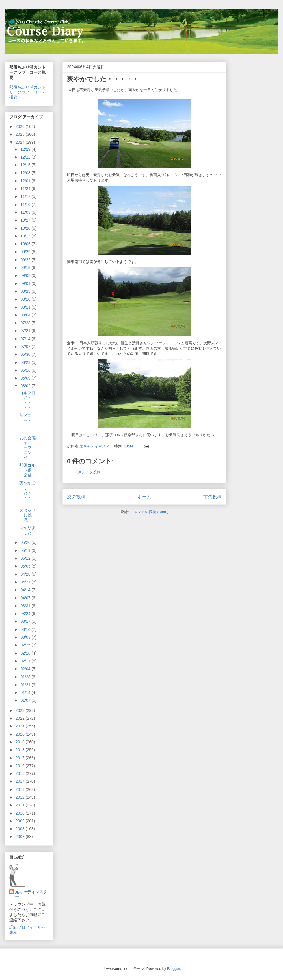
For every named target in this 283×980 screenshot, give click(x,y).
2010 (21, 813)
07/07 (26, 347)
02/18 (26, 653)
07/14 (26, 339)
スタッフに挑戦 (27, 515)
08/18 (26, 299)
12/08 (26, 173)
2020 (21, 734)
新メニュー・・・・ (27, 423)
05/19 (26, 550)
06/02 (26, 386)
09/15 (26, 268)
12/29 (26, 149)
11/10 (26, 205)
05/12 (26, 558)
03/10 (26, 629)
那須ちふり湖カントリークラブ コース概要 (27, 92)
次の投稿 (76, 497)
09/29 (26, 252)
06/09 (26, 378)
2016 (21, 766)
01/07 (26, 700)
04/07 (26, 598)
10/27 (26, 220)
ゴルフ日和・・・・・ (27, 400)
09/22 (26, 260)
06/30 (26, 354)
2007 (21, 837)
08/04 (26, 315)
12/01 (26, 181)
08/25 (26, 291)
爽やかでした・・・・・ (27, 492)
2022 (21, 718)
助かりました (27, 530)
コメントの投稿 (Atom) (149, 512)
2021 (21, 726)
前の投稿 (213, 497)
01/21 (26, 685)
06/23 (26, 362)
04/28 (26, 574)
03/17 (26, 621)
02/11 (26, 661)
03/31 (26, 606)
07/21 (26, 331)
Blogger (174, 969)
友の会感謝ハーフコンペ (27, 448)
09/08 (26, 275)
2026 (21, 126)
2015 (21, 773)
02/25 (26, 645)
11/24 (26, 189)
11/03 (26, 212)
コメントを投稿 (87, 472)
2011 (21, 805)
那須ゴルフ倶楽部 (27, 470)
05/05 (26, 566)
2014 (21, 781)
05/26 (26, 542)
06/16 (26, 370)
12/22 (26, 157)
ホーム (144, 497)
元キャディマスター (31, 894)
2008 (21, 829)
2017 (21, 758)
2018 (21, 750)
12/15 (26, 165)
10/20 (26, 228)
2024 (21, 142)
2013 (21, 789)
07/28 (26, 323)
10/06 (26, 244)
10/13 (26, 236)
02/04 (26, 669)
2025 (21, 134)
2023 (21, 710)
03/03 (26, 637)
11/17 (26, 196)
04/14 (26, 590)
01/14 (26, 692)
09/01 (26, 283)
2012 (21, 797)
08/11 (26, 307)
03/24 (26, 614)
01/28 (26, 677)
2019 (21, 742)
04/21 (26, 582)
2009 (21, 821)
